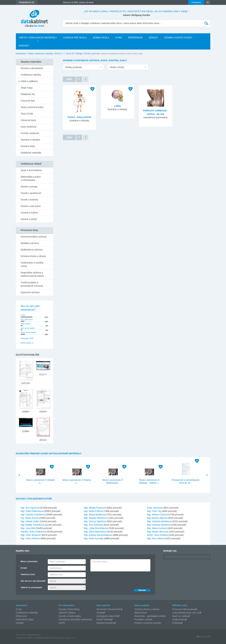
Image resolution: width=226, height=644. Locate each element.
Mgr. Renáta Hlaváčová (96, 518)
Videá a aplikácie (29, 81)
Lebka (117, 106)
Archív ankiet (26, 343)
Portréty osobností (30, 133)
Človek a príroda (29, 187)
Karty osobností (29, 127)
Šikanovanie (141, 613)
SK (208, 2)
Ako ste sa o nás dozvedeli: (33, 581)
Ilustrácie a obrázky (31, 140)
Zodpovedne (179, 619)
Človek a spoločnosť (31, 193)
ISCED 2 (58, 54)
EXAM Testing (104, 619)
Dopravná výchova (30, 292)
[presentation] (115, 579)
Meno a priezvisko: (29, 561)
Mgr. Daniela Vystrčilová (33, 515)
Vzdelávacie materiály (27, 613)
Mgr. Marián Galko (30, 521)
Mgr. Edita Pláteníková (32, 511)
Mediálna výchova (30, 243)
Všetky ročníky (117, 67)
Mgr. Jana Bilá (28, 528)
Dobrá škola (101, 38)
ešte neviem (26, 324)
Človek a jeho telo (92, 54)
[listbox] (83, 67)
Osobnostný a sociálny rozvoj (32, 264)
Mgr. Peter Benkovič (31, 535)
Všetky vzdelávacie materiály (38, 38)
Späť (69, 79)
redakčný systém (42, 638)
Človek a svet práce (31, 206)
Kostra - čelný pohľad (79, 117)
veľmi (23, 315)
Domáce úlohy (28, 146)
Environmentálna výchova (34, 237)
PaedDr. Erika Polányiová (34, 532)
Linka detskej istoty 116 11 (186, 613)
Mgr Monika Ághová (157, 518)
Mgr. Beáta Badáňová (95, 515)
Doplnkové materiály (31, 153)
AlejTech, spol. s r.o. (66, 638)
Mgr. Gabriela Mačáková (159, 521)
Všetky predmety (74, 67)
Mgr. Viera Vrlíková (30, 538)
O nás (119, 38)
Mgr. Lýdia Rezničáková (96, 528)
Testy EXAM (27, 114)
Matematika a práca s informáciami (31, 178)
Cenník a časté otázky (178, 38)
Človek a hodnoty (29, 200)
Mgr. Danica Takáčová (95, 521)
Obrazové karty (28, 120)
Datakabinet (21, 54)
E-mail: (24, 568)
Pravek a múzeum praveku (148, 623)
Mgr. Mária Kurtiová (157, 528)
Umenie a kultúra (29, 213)
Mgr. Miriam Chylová (157, 515)
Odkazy (153, 38)
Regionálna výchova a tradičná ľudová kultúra (32, 274)
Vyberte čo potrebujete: (32, 587)
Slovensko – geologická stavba (150, 616)
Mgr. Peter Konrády (94, 538)
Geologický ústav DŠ (107, 616)
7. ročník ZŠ (69, 54)
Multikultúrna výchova (32, 250)
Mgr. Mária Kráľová (93, 511)
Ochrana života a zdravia (33, 256)
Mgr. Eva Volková (156, 538)
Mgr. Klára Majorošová (95, 532)
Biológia (79, 54)
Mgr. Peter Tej (154, 511)
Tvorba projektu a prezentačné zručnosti (32, 284)
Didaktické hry (28, 94)
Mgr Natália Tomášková (33, 525)
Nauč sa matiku (180, 616)
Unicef (100, 613)
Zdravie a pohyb (29, 219)
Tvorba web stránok (24, 638)
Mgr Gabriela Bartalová (159, 525)
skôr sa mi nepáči (28, 328)
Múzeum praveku (105, 623)
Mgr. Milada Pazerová (95, 508)
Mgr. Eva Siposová (30, 508)
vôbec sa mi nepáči (28, 332)
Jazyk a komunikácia (31, 170)
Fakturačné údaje (25, 619)
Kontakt (24, 46)
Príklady (177, 623)
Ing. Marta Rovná (29, 518)
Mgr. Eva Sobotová (93, 525)
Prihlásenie (196, 2)
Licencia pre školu (75, 38)
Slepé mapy (27, 88)
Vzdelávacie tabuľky (31, 75)
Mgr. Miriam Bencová (158, 532)
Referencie (135, 38)
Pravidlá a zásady (143, 619)
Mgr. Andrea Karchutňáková (98, 535)
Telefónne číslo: (28, 574)
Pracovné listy (28, 101)
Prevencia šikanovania (184, 609)
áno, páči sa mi (27, 319)
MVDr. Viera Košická (157, 535)
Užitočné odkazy (67, 613)
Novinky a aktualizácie (32, 68)
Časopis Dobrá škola (69, 609)
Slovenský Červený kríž (108, 609)
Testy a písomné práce (32, 107)
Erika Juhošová (155, 508)
